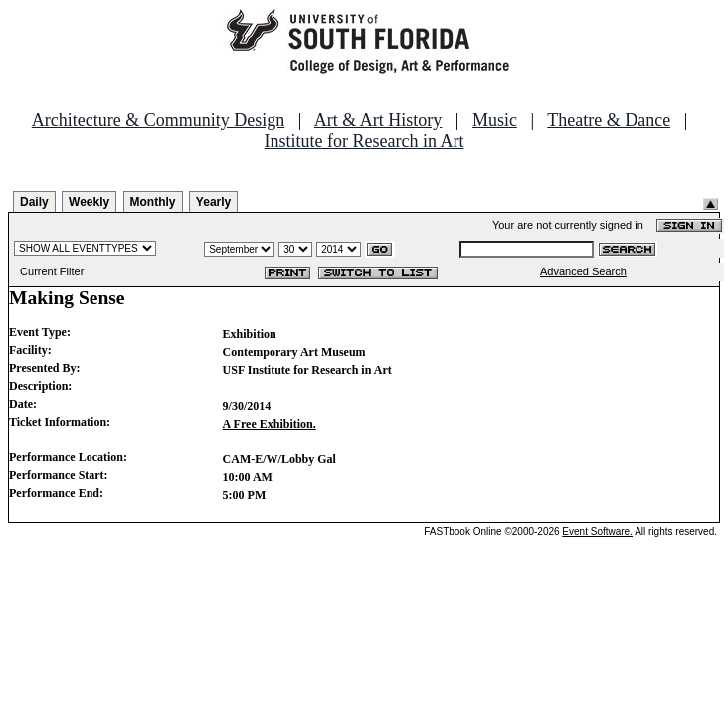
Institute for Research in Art (364, 141)
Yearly (213, 202)
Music (495, 120)
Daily (34, 202)
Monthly (153, 202)
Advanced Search (583, 271)
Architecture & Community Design (158, 120)
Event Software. (597, 532)
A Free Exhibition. (270, 424)
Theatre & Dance (609, 120)
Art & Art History (378, 120)
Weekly (89, 202)
